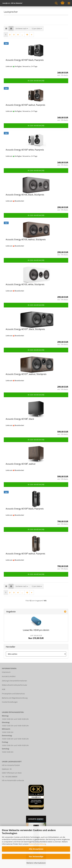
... (22, 35)
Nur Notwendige (36, 856)
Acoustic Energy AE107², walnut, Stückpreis (26, 374)
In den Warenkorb (36, 81)
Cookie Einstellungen (10, 702)
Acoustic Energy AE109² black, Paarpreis (25, 509)
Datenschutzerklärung (37, 844)
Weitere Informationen (36, 863)
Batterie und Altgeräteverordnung (15, 698)
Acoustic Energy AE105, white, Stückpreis (25, 284)
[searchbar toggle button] (56, 3)
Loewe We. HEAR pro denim (36, 630)
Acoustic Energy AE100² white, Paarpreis (25, 150)
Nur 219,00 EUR (36, 637)
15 (27, 35)
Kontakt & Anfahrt (9, 676)
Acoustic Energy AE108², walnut (21, 464)
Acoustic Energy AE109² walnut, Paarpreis (25, 554)
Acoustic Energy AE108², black (20, 419)
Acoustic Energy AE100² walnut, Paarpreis (25, 105)
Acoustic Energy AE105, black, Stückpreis (25, 195)
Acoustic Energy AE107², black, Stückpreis (25, 329)
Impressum (6, 672)
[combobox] (22, 29)
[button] (6, 29)
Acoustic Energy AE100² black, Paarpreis (25, 60)
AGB (3, 689)
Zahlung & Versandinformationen (14, 681)
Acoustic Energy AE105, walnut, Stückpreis (26, 239)
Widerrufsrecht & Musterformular (14, 685)
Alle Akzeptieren (36, 849)
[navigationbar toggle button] (69, 3)
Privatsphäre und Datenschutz (13, 694)
